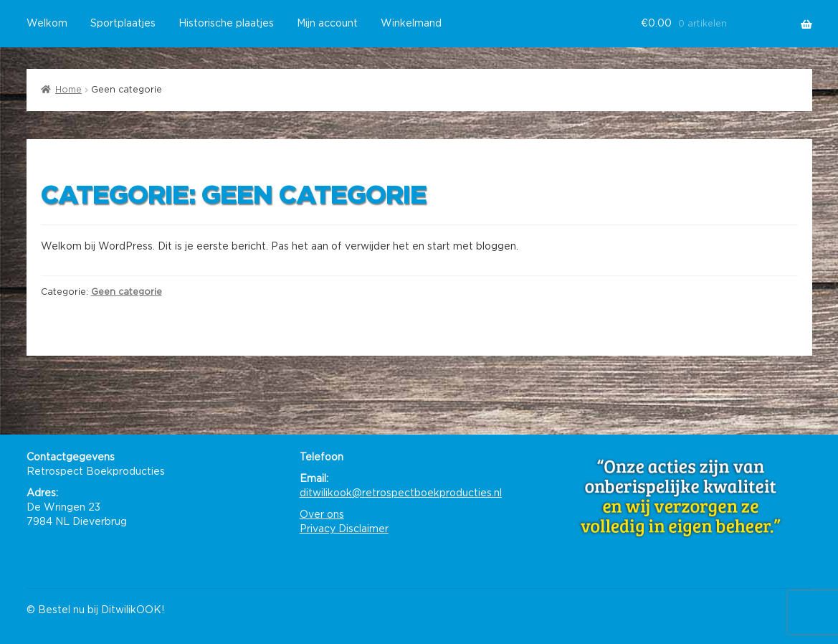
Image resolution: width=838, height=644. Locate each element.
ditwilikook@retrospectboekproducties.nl (401, 493)
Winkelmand (411, 24)
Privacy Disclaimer (344, 529)
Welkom (47, 24)
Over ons (322, 515)
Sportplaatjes (123, 24)
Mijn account (327, 24)
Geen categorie (127, 292)
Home (68, 90)
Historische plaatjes (226, 24)
